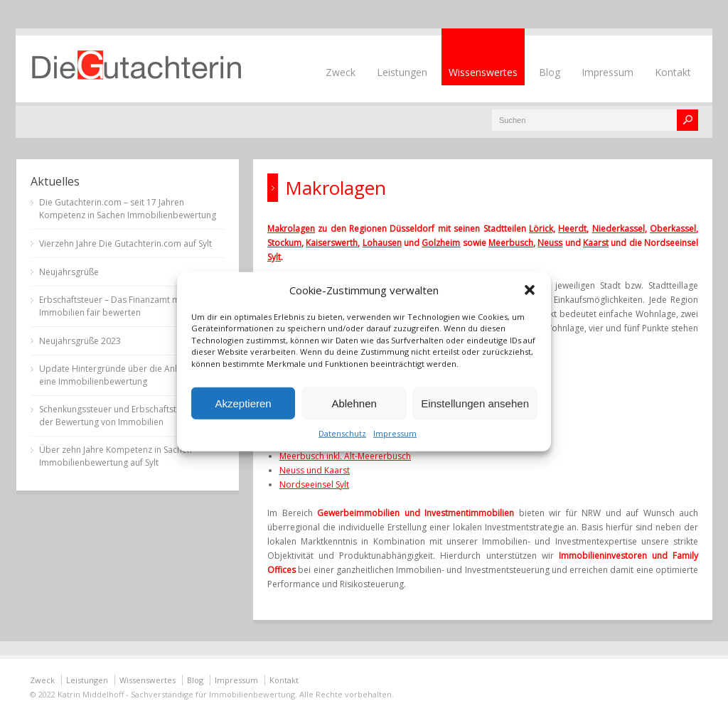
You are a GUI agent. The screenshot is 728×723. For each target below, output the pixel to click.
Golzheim (441, 243)
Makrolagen (291, 229)
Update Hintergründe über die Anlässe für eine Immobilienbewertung (124, 375)
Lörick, (542, 229)
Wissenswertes (483, 72)
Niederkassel (619, 229)
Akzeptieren (243, 403)
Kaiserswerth (332, 243)
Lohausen (382, 243)
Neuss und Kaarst (315, 470)
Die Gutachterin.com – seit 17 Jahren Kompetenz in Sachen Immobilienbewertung (128, 209)
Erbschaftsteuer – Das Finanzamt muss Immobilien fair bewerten (116, 306)
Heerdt (572, 229)
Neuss (550, 243)
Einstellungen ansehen (475, 403)
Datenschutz (342, 433)
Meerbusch (511, 243)
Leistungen (402, 72)
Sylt (274, 257)
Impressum (395, 433)
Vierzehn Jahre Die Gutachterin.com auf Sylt (125, 243)
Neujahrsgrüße (69, 272)
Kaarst (596, 243)
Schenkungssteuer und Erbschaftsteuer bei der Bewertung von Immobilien (124, 416)
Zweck (341, 72)
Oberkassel (673, 229)
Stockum (284, 243)
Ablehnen (354, 403)
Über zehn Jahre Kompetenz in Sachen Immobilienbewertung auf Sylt (116, 456)
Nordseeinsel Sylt (314, 484)
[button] (530, 289)
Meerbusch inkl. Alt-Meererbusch (345, 456)
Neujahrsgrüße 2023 (80, 341)
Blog (550, 72)
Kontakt (673, 72)
